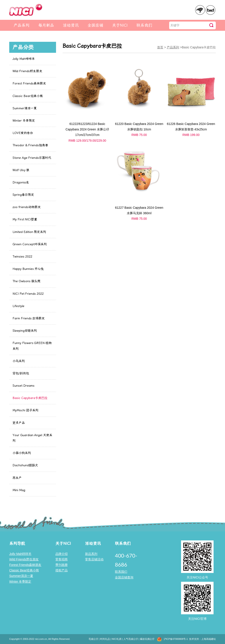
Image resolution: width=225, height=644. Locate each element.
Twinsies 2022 (22, 257)
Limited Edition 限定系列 (29, 232)
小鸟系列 (19, 361)
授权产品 (62, 570)
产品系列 (22, 25)
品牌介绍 (62, 554)
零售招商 (62, 559)
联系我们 (144, 25)
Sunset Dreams (24, 386)
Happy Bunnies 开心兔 (28, 269)
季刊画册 (62, 565)
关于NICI (120, 25)
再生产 (17, 478)
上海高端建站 (209, 639)
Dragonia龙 (21, 182)
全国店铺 (95, 25)
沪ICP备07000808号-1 (176, 639)
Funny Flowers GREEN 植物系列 (32, 346)
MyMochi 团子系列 (25, 410)
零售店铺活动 (94, 559)
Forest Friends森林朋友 (29, 83)
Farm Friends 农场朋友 (29, 318)
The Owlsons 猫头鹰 (26, 281)
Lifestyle (18, 306)
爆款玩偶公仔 (147, 639)
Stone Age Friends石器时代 (32, 158)
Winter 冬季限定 (24, 121)
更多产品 (19, 423)
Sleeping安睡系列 (25, 331)
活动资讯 (71, 25)
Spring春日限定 (23, 195)
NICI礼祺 (117, 639)
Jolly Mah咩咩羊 (24, 59)
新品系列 (91, 554)
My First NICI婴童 (25, 219)
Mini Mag (19, 490)
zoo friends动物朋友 (27, 207)
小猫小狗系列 (22, 453)
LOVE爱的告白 (23, 133)
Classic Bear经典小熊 (28, 96)
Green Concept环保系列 (30, 244)
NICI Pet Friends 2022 (28, 294)
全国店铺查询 (124, 577)
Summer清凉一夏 (25, 108)
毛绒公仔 (93, 639)
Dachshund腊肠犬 (25, 465)
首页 (160, 47)
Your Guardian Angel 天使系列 (32, 438)
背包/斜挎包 (21, 373)
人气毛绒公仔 (131, 639)
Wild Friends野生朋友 (27, 71)
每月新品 (46, 25)
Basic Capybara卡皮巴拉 (30, 398)
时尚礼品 (105, 639)
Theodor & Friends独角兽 (30, 145)
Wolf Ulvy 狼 (21, 170)
